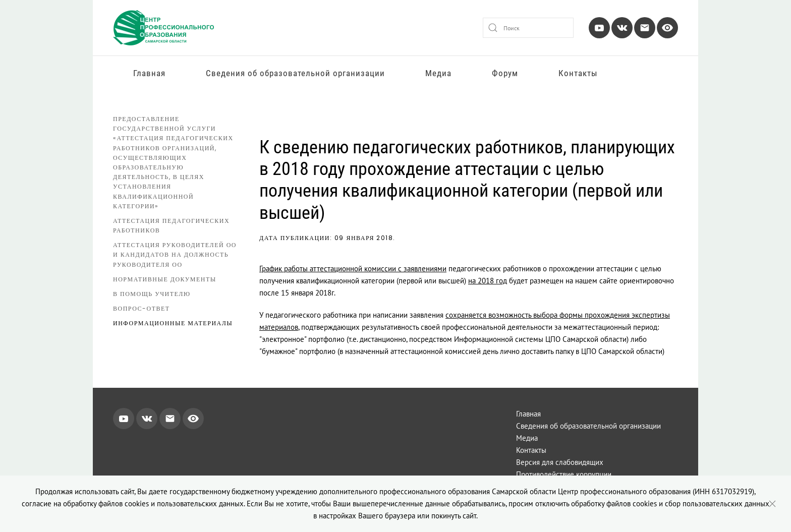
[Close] (772, 504)
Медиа (438, 73)
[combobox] (528, 28)
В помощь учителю (152, 294)
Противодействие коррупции (564, 474)
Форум (505, 73)
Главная (149, 73)
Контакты (578, 73)
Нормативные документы (165, 279)
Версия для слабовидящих (560, 462)
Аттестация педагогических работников (171, 225)
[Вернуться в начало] (163, 28)
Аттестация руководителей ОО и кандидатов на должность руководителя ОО (175, 254)
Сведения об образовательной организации (295, 73)
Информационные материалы (173, 323)
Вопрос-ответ (142, 308)
